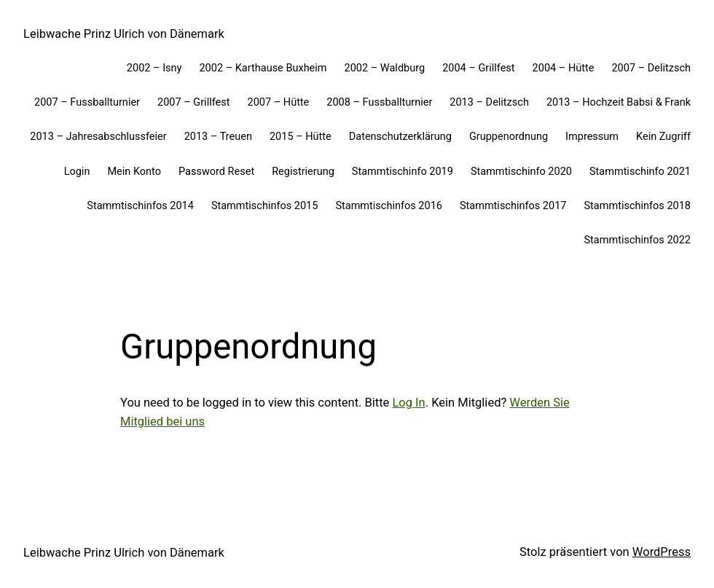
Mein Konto (134, 172)
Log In (408, 403)
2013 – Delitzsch (489, 102)
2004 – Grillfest (478, 68)
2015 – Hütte (301, 137)
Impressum (592, 137)
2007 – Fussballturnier (87, 102)
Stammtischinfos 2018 (637, 206)
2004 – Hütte (564, 68)
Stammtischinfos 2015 (265, 206)
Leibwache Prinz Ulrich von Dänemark (124, 34)
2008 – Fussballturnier (379, 102)
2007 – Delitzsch (651, 68)
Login (77, 172)
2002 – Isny (154, 68)
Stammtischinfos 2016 (389, 206)
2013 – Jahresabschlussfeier (98, 137)
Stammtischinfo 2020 (521, 172)
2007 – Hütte (278, 102)
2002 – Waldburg (385, 68)
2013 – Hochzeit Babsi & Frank (619, 102)
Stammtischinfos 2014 (140, 206)
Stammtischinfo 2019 (403, 172)
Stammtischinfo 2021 (640, 172)
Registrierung (303, 172)
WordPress (662, 552)
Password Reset (216, 172)
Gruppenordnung (509, 137)
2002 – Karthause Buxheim (263, 68)
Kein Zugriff (663, 137)
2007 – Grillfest (193, 102)
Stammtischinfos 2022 (637, 240)
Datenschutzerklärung (400, 137)
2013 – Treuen (218, 137)
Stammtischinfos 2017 (513, 206)
